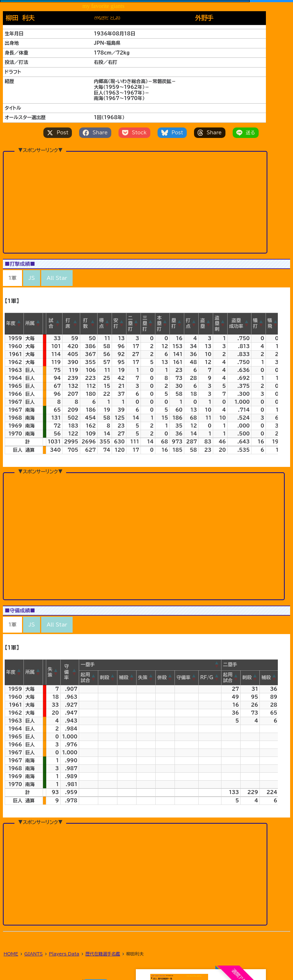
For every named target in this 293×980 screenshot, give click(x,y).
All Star (57, 278)
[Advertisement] (135, 190)
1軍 (12, 278)
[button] (19, 324)
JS (32, 278)
